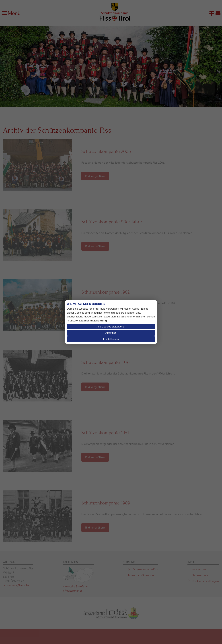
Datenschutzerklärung (93, 321)
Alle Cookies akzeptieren (111, 327)
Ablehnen (111, 333)
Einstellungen (111, 339)
